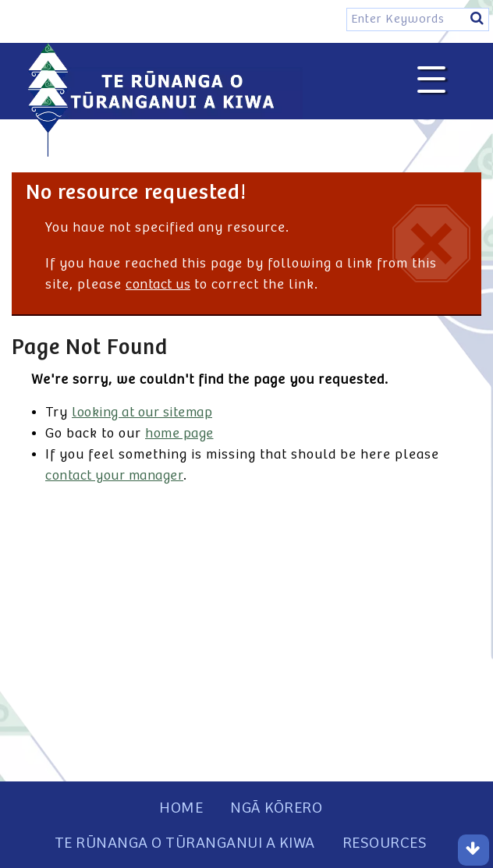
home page (179, 434)
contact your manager (114, 476)
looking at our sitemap (142, 413)
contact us (158, 285)
